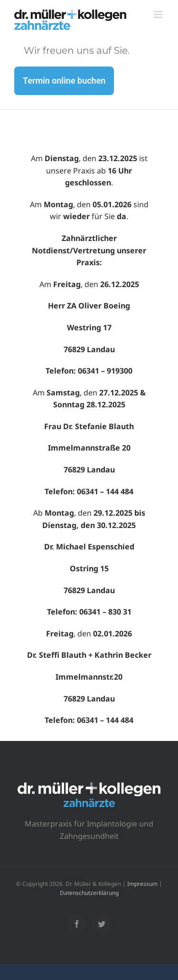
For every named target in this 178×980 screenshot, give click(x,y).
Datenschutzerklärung (89, 893)
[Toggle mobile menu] (159, 14)
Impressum (142, 884)
